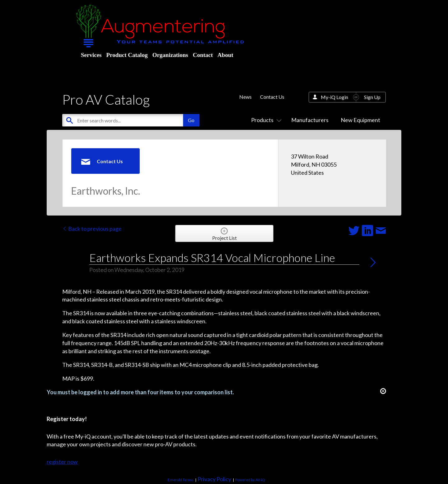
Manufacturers (310, 120)
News (245, 97)
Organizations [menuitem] (170, 55)
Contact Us (272, 97)
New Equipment (360, 120)
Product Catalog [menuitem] (127, 55)
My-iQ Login (334, 97)
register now (62, 462)
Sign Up (372, 97)
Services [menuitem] (91, 55)
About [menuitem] (225, 55)
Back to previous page (92, 229)
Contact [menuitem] (203, 55)
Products (265, 120)
